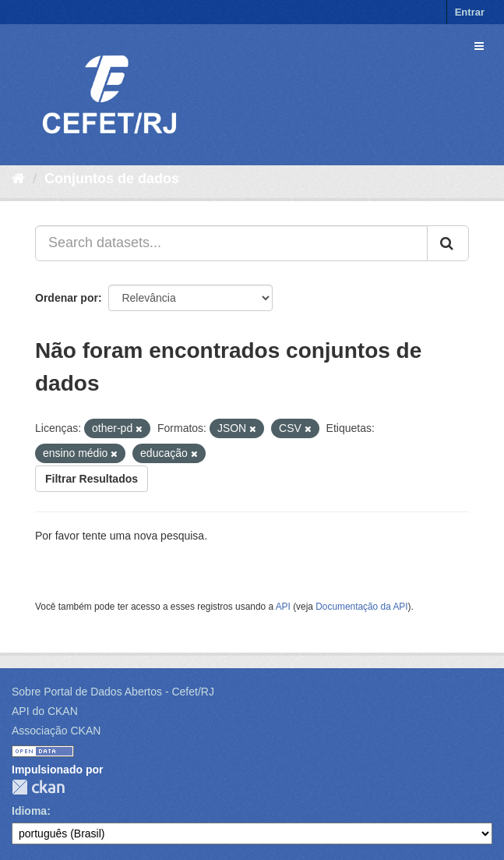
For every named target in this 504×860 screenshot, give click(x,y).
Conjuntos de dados (112, 179)
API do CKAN (45, 711)
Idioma (29, 811)
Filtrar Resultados (92, 479)
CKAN (38, 787)
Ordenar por (67, 298)
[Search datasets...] (231, 243)
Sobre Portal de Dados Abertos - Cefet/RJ (113, 692)
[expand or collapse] (479, 46)
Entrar (470, 12)
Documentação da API (361, 607)
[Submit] (448, 243)
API (283, 607)
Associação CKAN (56, 731)
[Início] (18, 179)
